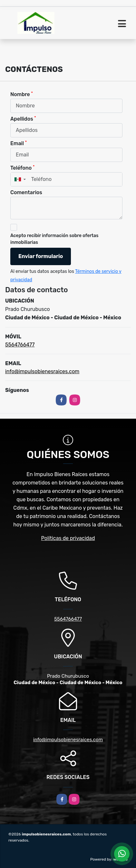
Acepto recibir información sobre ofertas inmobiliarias (54, 239)
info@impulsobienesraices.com (42, 371)
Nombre (22, 94)
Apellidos (23, 119)
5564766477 (20, 345)
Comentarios (26, 192)
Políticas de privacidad (68, 538)
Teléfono (22, 168)
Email (19, 143)
